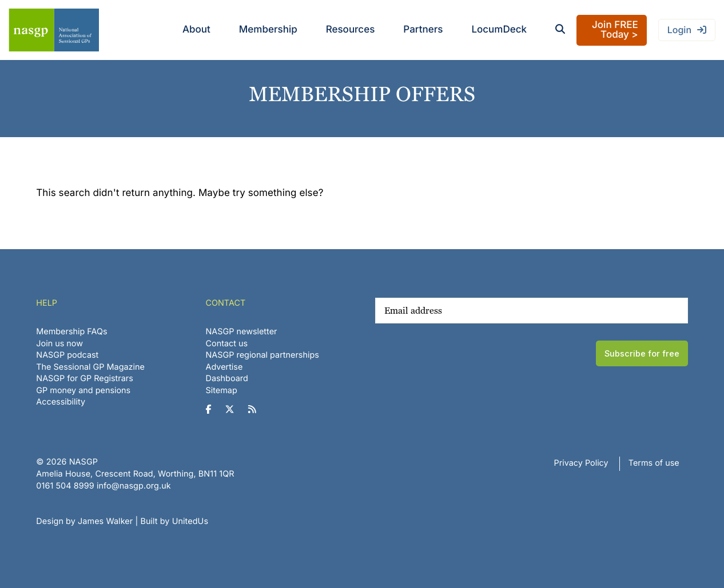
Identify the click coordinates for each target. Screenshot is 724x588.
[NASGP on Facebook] (213, 410)
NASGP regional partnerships (262, 355)
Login (679, 30)
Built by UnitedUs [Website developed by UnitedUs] (174, 521)
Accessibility (61, 402)
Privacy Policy (581, 463)
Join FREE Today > (615, 30)
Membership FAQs (71, 332)
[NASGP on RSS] (256, 410)
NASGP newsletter (242, 332)
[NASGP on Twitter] (234, 410)
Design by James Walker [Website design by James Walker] (84, 521)
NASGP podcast (67, 355)
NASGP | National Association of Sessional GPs (54, 30)
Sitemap (222, 391)
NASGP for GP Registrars (85, 379)
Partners (423, 30)
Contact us (227, 344)
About (196, 30)
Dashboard (227, 379)
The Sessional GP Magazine (90, 367)
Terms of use (654, 463)
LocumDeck (499, 30)
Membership (268, 30)
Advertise (224, 367)
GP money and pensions (83, 391)
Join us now (59, 344)
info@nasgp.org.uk (134, 486)
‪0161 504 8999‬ (65, 486)
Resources (351, 30)
